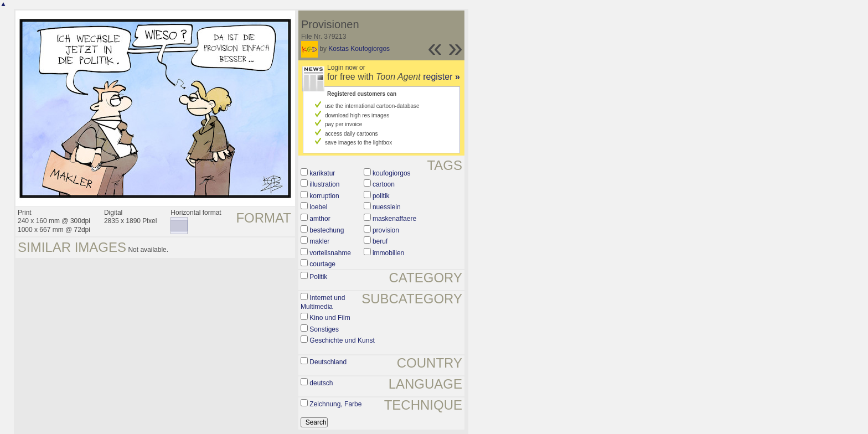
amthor (320, 219)
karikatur (322, 173)
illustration (324, 184)
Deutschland (328, 362)
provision (386, 230)
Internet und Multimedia (323, 302)
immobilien (388, 253)
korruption (324, 196)
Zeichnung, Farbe (335, 404)
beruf (380, 241)
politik (381, 196)
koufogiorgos (392, 173)
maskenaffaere (394, 219)
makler (319, 241)
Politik (318, 277)
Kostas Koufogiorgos (359, 49)
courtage (322, 264)
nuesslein (387, 207)
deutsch (321, 383)
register (441, 77)
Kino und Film (330, 318)
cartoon (384, 184)
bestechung (327, 230)
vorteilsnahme (330, 253)
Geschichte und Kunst (342, 340)
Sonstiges (324, 329)
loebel (318, 207)
